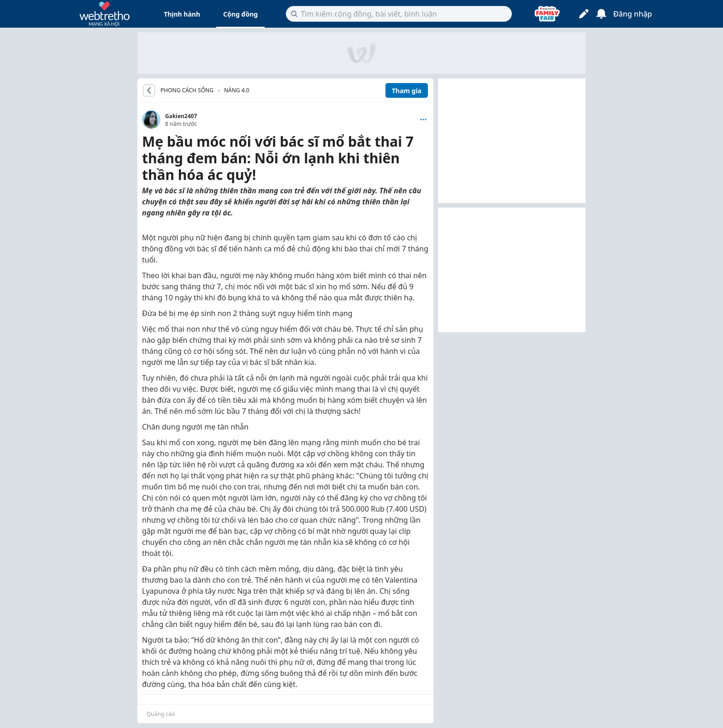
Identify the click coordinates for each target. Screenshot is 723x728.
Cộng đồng (240, 14)
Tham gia (407, 91)
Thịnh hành (182, 14)
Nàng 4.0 (237, 90)
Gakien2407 (181, 116)
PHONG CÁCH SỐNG (187, 90)
